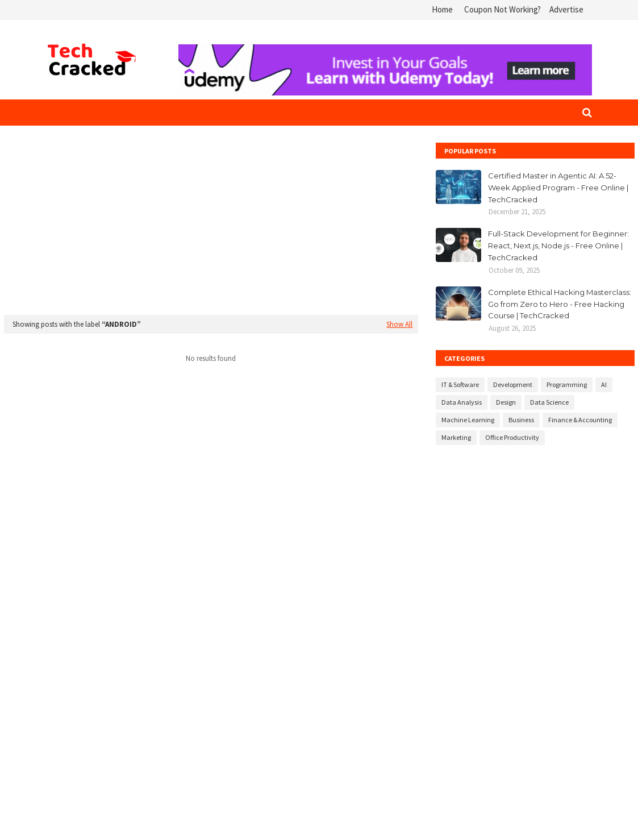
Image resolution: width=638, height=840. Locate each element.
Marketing (456, 437)
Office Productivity (512, 437)
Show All (399, 324)
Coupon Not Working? (503, 9)
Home (442, 9)
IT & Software (460, 384)
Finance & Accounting (580, 420)
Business (521, 420)
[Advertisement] (211, 222)
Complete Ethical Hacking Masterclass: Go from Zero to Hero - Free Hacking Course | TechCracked (560, 304)
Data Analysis (462, 402)
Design (506, 402)
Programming (567, 384)
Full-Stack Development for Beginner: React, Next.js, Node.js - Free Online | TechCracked (558, 246)
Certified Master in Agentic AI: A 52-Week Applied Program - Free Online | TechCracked (558, 188)
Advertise (566, 9)
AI (604, 384)
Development (513, 384)
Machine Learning (468, 420)
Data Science (549, 402)
